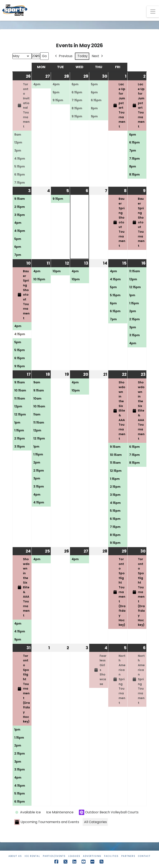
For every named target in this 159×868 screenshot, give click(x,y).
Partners (128, 856)
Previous (63, 56)
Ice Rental (32, 856)
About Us (15, 856)
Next (98, 56)
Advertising (92, 856)
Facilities (111, 856)
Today (83, 56)
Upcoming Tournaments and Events (47, 822)
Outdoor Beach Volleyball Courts (109, 812)
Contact (144, 856)
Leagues (74, 856)
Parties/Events (54, 856)
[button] (153, 12)
